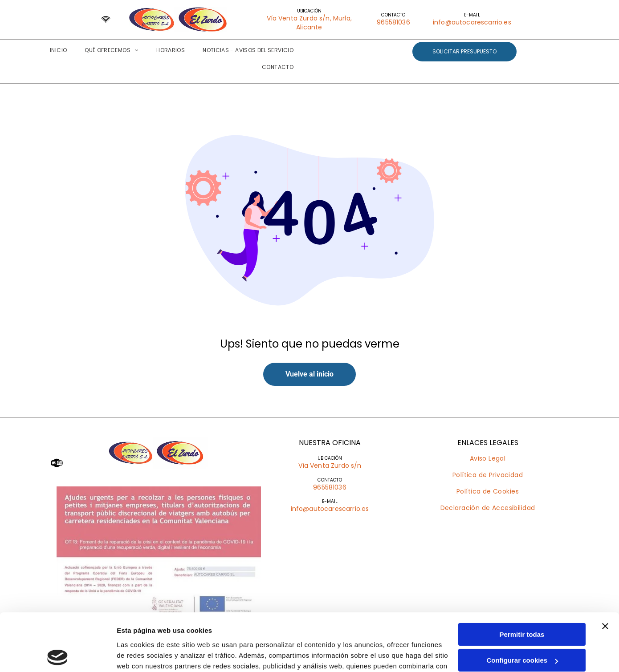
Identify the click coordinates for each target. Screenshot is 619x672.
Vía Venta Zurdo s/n (330, 466)
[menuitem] (58, 50)
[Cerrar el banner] (605, 568)
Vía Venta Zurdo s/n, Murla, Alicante (309, 23)
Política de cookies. (195, 630)
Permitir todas (522, 577)
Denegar (522, 629)
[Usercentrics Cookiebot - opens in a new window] (58, 655)
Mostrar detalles (143, 654)
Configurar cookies (522, 603)
